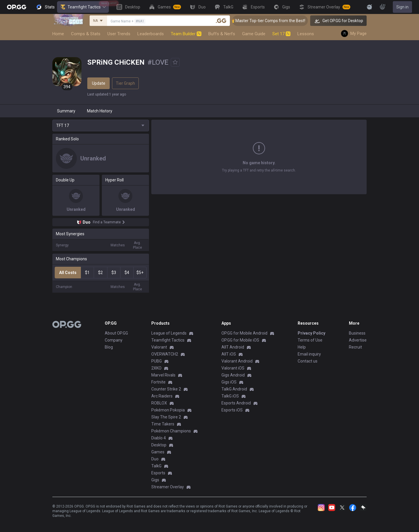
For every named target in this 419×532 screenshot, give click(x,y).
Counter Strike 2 (166, 389)
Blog (109, 347)
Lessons (306, 34)
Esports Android (236, 403)
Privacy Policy (311, 333)
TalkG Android (234, 389)
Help (302, 347)
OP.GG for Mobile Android (244, 333)
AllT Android (233, 347)
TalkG (156, 466)
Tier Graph (125, 83)
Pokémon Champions (171, 431)
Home (58, 34)
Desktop (159, 445)
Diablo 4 (159, 438)
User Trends (119, 34)
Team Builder (186, 34)
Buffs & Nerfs (222, 34)
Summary (66, 111)
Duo (155, 459)
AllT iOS (229, 354)
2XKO (156, 368)
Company (114, 340)
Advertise (358, 340)
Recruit (355, 347)
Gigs (155, 480)
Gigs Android (233, 375)
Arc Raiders (162, 396)
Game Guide (254, 34)
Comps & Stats (86, 34)
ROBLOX (159, 403)
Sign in (402, 7)
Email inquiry (309, 354)
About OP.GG (116, 333)
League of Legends (169, 333)
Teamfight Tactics (83, 7)
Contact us (308, 361)
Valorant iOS (233, 368)
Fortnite (158, 382)
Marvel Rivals (163, 375)
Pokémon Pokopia (168, 410)
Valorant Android (237, 361)
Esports (158, 473)
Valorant (159, 347)
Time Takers (163, 424)
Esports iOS (232, 410)
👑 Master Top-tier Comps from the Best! (275, 21)
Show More (259, 172)
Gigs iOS (229, 382)
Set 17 (281, 34)
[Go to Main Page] (17, 7)
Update (99, 83)
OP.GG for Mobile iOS (240, 340)
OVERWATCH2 (165, 354)
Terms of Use (310, 340)
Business (357, 333)
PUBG (157, 361)
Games (158, 452)
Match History (100, 111)
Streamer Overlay (168, 487)
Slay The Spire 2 (166, 417)
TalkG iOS (230, 396)
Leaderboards (151, 34)
